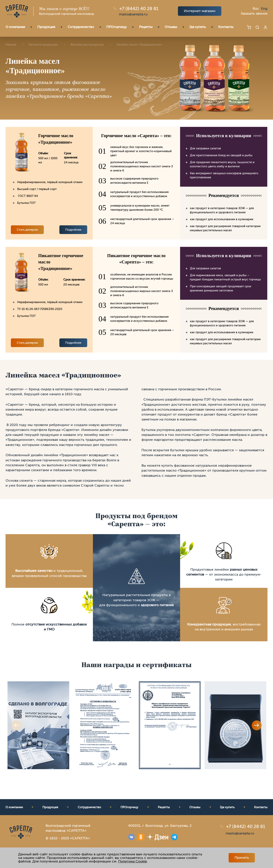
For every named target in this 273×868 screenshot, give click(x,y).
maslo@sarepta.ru (133, 14)
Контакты (226, 27)
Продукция (46, 27)
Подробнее (73, 230)
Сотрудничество (81, 27)
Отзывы (171, 27)
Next (257, 725)
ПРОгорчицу (116, 27)
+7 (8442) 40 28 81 (139, 8)
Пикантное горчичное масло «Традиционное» (61, 262)
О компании (15, 27)
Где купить (198, 27)
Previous (16, 725)
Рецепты (146, 27)
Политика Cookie (133, 861)
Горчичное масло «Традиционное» (56, 139)
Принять (242, 858)
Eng (264, 8)
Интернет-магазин (200, 11)
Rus (256, 8)
